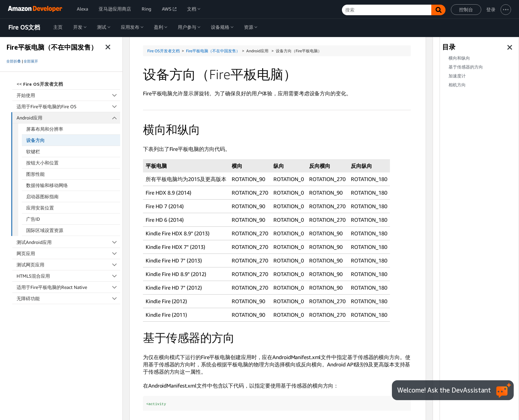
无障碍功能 (68, 298)
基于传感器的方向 (466, 67)
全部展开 (31, 61)
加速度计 (457, 76)
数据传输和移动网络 (47, 185)
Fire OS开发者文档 (164, 51)
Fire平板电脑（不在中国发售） (213, 51)
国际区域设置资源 (45, 230)
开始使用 (68, 95)
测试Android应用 (68, 242)
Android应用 (69, 118)
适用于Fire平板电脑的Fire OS (68, 106)
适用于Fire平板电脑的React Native (68, 287)
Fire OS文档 (24, 27)
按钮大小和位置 (42, 163)
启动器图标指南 (42, 196)
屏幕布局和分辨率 (45, 129)
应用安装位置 (40, 208)
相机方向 (457, 85)
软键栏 (33, 151)
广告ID (33, 219)
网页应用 (68, 253)
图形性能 (35, 174)
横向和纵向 (459, 58)
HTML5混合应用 (68, 276)
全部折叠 (14, 61)
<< (40, 84)
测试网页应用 (68, 265)
